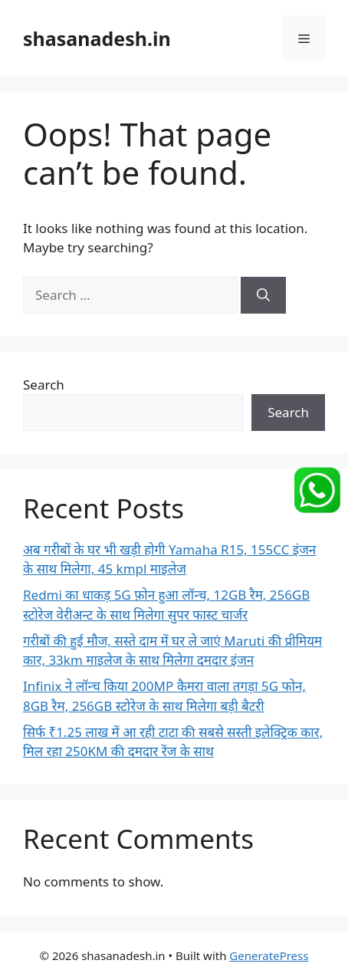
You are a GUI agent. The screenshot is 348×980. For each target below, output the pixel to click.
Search (44, 385)
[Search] (263, 295)
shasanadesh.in (97, 38)
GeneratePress (269, 955)
